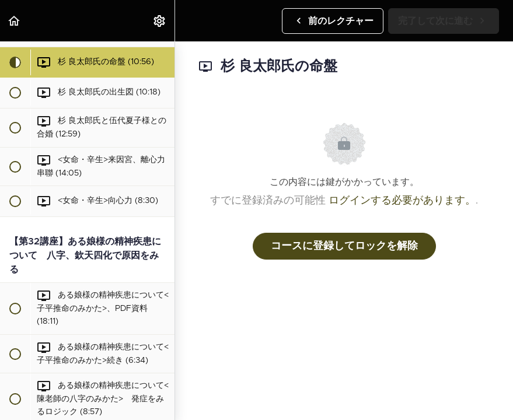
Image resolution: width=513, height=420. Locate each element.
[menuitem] (160, 21)
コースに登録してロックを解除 (344, 246)
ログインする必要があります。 (402, 201)
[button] (15, 21)
